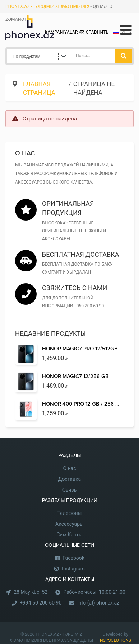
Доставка (69, 479)
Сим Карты (69, 535)
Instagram (73, 569)
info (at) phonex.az (98, 603)
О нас (69, 468)
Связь (70, 490)
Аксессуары (69, 524)
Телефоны (70, 513)
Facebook (73, 558)
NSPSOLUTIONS (115, 640)
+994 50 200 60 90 (41, 603)
